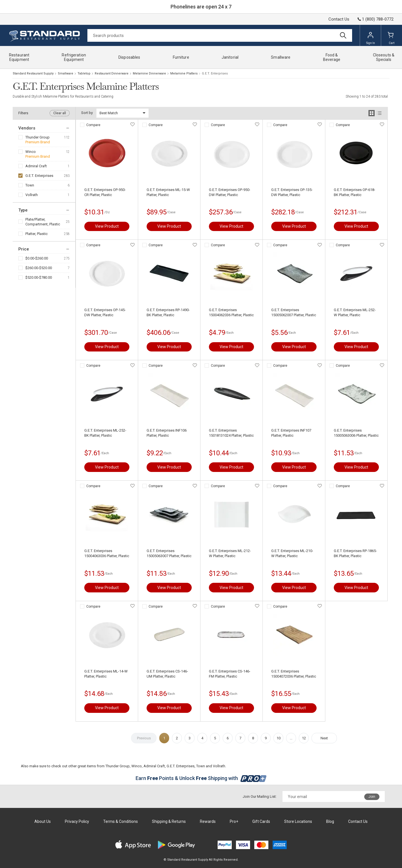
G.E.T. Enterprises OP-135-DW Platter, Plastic (292, 192)
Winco (31, 152)
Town (30, 185)
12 (304, 738)
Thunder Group (37, 137)
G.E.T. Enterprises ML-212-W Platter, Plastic (230, 553)
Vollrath (32, 195)
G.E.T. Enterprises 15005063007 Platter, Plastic (169, 553)
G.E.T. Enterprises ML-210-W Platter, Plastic (292, 553)
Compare (93, 125)
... (291, 738)
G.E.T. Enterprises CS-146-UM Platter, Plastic (167, 674)
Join (372, 797)
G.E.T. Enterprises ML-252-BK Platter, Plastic (105, 433)
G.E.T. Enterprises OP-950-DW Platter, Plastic (230, 192)
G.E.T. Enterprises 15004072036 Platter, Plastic (294, 674)
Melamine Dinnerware (149, 73)
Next (324, 738)
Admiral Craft (36, 166)
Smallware (66, 73)
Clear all (60, 113)
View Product (107, 226)
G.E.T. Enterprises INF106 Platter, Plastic (167, 433)
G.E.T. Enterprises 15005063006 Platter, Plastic (356, 433)
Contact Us (339, 19)
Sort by (87, 113)
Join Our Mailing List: (260, 796)
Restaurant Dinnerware (112, 73)
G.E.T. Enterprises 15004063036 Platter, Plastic (107, 553)
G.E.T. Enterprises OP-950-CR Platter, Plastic (105, 192)
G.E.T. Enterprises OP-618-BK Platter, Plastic (354, 192)
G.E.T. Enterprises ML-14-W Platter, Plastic (106, 674)
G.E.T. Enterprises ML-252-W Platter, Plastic (355, 312)
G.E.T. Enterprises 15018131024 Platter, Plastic (231, 433)
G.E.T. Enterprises (39, 176)
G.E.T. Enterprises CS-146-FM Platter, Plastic (230, 674)
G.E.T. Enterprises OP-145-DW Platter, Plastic (105, 312)
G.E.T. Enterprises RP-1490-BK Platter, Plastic (168, 312)
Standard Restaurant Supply (33, 73)
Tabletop (84, 73)
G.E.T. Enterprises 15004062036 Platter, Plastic (231, 312)
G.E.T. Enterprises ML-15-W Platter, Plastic (168, 192)
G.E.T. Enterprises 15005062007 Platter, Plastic (294, 312)
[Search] (220, 35)
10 (279, 738)
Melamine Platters (184, 73)
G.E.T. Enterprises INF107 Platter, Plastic (291, 433)
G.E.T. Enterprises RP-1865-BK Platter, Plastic (355, 553)
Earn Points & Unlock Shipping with (201, 778)
